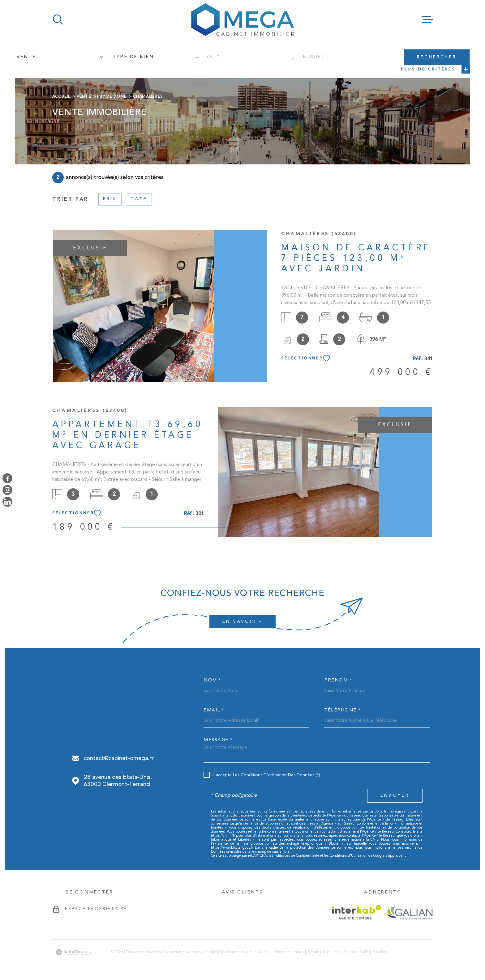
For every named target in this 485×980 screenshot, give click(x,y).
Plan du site (260, 952)
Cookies (380, 952)
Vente (84, 97)
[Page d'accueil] (243, 19)
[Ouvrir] (58, 19)
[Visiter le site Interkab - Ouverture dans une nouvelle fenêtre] (356, 912)
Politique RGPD (356, 952)
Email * (214, 710)
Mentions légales (289, 952)
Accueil (61, 97)
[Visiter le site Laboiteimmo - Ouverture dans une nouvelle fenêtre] (74, 952)
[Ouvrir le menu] (427, 19)
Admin (313, 952)
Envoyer (395, 795)
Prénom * (338, 680)
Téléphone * (343, 710)
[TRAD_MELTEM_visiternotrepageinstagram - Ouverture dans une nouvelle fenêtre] (7, 490)
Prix (110, 199)
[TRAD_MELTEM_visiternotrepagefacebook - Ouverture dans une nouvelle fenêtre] (7, 478)
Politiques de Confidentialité (297, 856)
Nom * (212, 680)
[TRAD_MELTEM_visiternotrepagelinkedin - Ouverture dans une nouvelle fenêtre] (7, 502)
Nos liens (331, 952)
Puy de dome (112, 97)
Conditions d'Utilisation (349, 856)
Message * (218, 740)
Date (139, 199)
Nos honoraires (233, 952)
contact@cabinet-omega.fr (119, 759)
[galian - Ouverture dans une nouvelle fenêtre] (409, 912)
